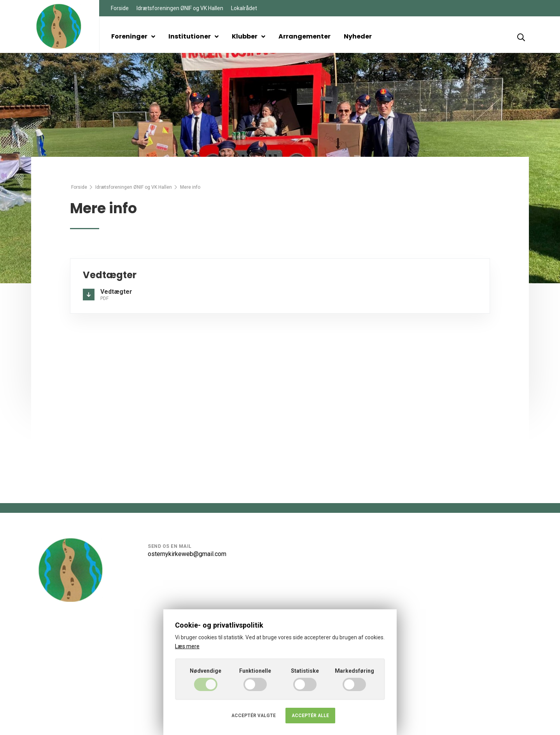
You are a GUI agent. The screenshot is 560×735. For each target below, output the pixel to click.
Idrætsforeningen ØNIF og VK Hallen (180, 8)
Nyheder (358, 36)
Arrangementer (304, 36)
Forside (120, 8)
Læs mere (187, 646)
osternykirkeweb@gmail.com (187, 554)
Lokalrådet (244, 8)
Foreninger (133, 36)
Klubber (248, 36)
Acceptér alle (310, 716)
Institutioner (193, 36)
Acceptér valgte (254, 716)
